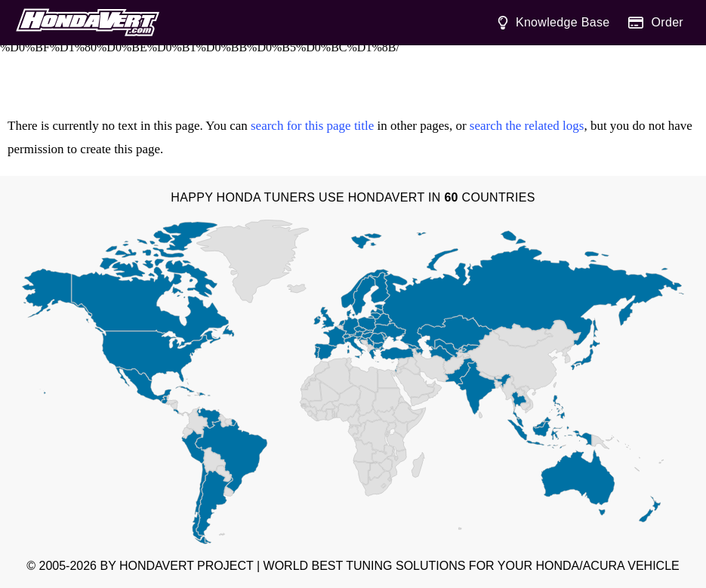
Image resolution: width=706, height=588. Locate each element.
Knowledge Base (553, 23)
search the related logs (527, 126)
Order (656, 23)
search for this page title (312, 126)
